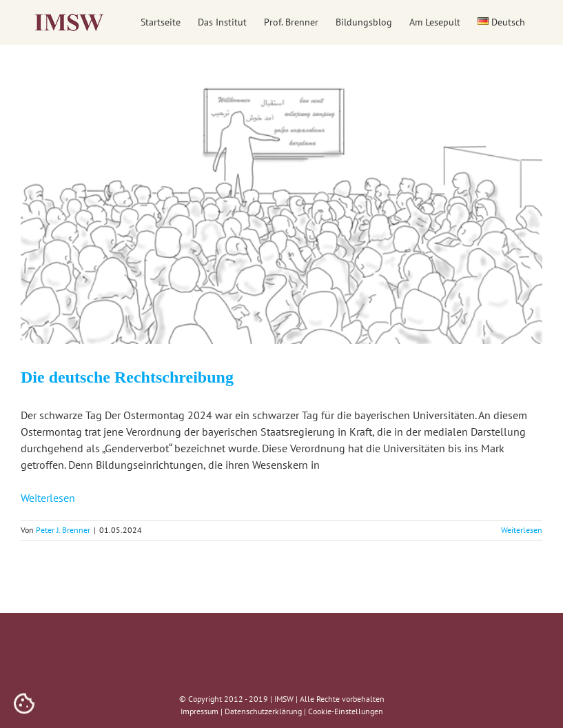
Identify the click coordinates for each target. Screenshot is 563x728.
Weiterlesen (48, 498)
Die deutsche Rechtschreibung (127, 377)
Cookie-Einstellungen (346, 711)
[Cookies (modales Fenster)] (24, 705)
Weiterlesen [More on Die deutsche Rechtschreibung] (522, 530)
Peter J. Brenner (63, 530)
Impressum (199, 711)
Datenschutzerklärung (263, 711)
